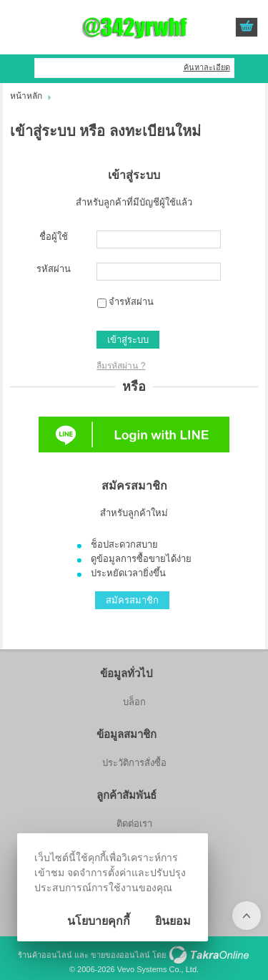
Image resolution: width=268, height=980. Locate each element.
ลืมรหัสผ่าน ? (121, 366)
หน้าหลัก (26, 96)
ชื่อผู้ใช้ (54, 237)
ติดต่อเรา (134, 824)
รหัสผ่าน (54, 269)
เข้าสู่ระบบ (128, 340)
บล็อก (134, 702)
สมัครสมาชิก (132, 600)
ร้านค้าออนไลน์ (45, 955)
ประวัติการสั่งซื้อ (134, 763)
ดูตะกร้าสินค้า (247, 28)
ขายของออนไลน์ (120, 955)
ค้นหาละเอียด (207, 67)
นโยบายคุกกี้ (99, 921)
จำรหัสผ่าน (131, 302)
